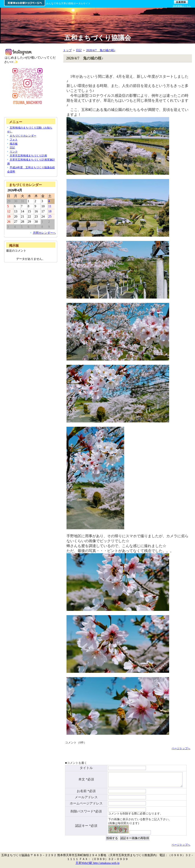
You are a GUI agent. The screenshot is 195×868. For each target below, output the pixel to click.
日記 (79, 50)
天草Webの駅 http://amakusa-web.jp (97, 865)
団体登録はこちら (182, 6)
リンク (14, 152)
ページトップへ (181, 748)
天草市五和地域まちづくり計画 (28, 156)
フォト (14, 140)
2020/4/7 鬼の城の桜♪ (101, 50)
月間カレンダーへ (44, 233)
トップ (67, 50)
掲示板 (14, 144)
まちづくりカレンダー (23, 136)
